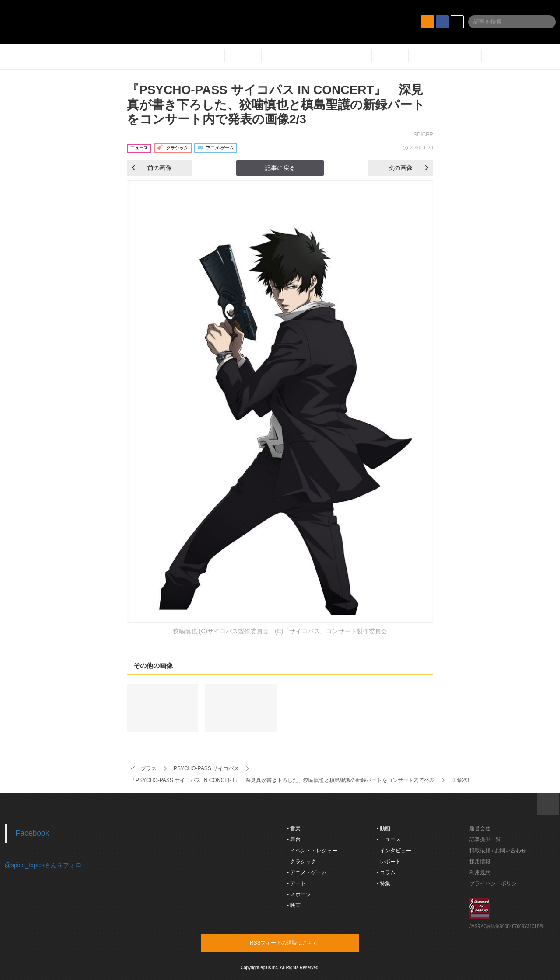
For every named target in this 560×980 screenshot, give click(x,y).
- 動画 (383, 828)
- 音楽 (294, 828)
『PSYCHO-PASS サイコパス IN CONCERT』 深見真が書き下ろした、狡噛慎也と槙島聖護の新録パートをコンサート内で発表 (282, 780)
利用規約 (480, 872)
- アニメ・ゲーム (307, 872)
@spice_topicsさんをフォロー (46, 865)
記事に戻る (280, 168)
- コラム (386, 872)
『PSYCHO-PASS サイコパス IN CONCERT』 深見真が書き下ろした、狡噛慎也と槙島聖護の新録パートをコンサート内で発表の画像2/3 (276, 104)
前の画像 (152, 168)
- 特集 (383, 883)
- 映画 (294, 905)
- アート (296, 883)
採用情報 (480, 862)
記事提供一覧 (485, 839)
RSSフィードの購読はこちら (297, 942)
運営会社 (480, 828)
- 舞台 (294, 839)
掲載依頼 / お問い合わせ (498, 851)
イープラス (143, 768)
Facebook (33, 833)
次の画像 (408, 168)
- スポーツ (299, 894)
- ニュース (389, 839)
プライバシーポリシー (496, 883)
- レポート (389, 862)
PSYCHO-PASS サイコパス (206, 768)
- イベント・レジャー (312, 851)
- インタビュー (394, 851)
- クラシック (302, 862)
